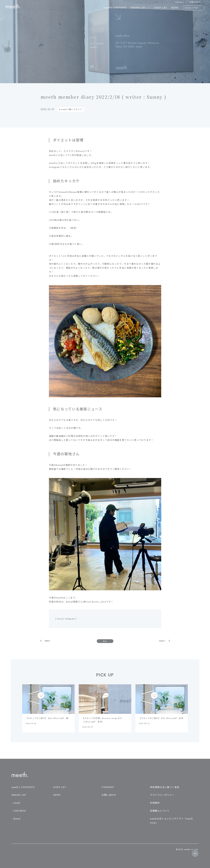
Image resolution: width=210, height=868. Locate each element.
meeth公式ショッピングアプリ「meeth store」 (171, 821)
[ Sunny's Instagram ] (66, 619)
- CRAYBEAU (19, 811)
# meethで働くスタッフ (71, 109)
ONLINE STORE (194, 8)
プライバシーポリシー (162, 795)
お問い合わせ (197, 2)
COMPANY (179, 2)
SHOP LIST (161, 8)
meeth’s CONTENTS (115, 8)
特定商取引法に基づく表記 (165, 787)
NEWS (175, 8)
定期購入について (160, 811)
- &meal (16, 819)
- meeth (16, 803)
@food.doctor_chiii (94, 602)
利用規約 (155, 803)
